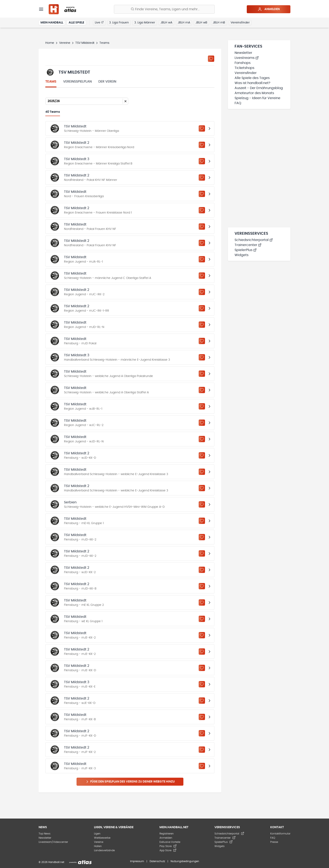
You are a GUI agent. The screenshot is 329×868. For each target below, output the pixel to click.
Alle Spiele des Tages (252, 78)
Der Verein (107, 82)
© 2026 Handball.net (51, 862)
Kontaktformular (280, 834)
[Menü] (41, 9)
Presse (274, 842)
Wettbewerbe (102, 838)
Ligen (97, 834)
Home (50, 43)
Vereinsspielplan (77, 82)
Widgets (242, 255)
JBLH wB (201, 23)
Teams (51, 82)
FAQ (238, 103)
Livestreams (247, 58)
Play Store (168, 846)
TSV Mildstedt (85, 43)
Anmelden (269, 9)
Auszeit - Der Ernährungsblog (259, 88)
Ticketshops (244, 68)
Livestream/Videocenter (53, 842)
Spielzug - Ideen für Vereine (257, 98)
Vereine (65, 43)
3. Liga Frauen (119, 23)
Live (99, 22)
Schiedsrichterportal (254, 240)
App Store (168, 850)
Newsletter (243, 53)
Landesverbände (104, 850)
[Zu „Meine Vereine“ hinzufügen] (211, 59)
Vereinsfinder (240, 23)
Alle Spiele (76, 23)
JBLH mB (219, 23)
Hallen (98, 846)
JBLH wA (166, 23)
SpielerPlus (246, 250)
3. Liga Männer (145, 23)
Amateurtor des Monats (254, 93)
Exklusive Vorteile (170, 842)
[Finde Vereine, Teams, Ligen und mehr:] (164, 9)
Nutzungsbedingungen (185, 861)
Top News (44, 834)
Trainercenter (248, 245)
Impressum (137, 861)
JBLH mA (184, 23)
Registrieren (167, 834)
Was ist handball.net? (252, 83)
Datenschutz (157, 861)
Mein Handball (52, 23)
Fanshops (243, 63)
